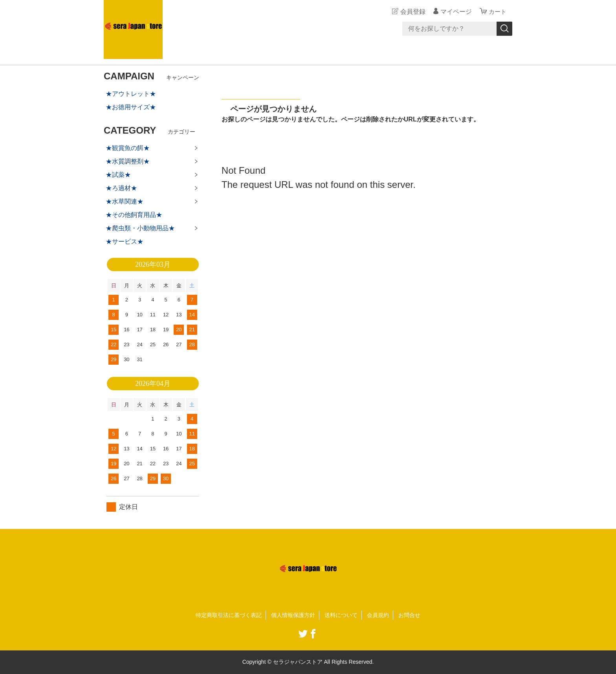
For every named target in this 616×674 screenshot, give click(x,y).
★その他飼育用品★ (134, 215)
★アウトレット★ (131, 94)
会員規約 (378, 615)
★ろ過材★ (121, 188)
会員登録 (412, 12)
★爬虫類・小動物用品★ (140, 228)
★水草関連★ (125, 201)
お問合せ (409, 615)
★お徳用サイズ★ (131, 107)
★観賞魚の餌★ (128, 148)
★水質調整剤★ (128, 161)
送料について (341, 615)
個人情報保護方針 (293, 615)
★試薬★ (118, 175)
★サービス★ (125, 242)
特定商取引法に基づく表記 (229, 615)
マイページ (455, 12)
